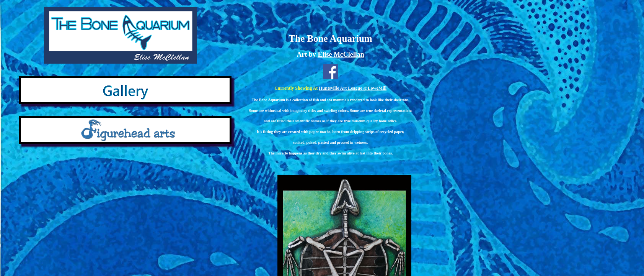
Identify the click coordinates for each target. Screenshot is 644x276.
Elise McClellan (341, 54)
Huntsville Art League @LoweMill (353, 88)
